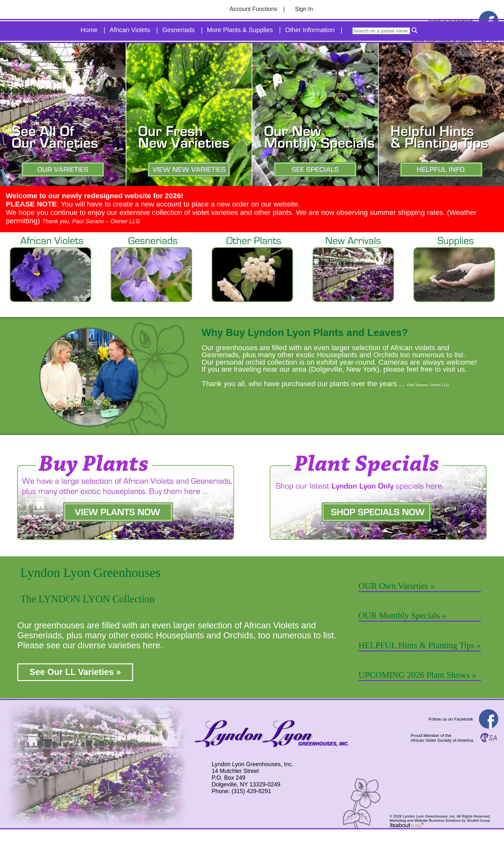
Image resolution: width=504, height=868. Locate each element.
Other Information (310, 67)
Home (89, 67)
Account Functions (254, 9)
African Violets (130, 67)
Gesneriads (179, 67)
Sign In (304, 9)
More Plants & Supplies (240, 67)
